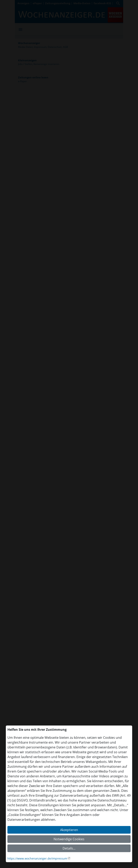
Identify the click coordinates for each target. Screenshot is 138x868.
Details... (69, 848)
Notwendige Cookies (69, 839)
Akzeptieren (69, 830)
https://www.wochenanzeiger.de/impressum (37, 858)
